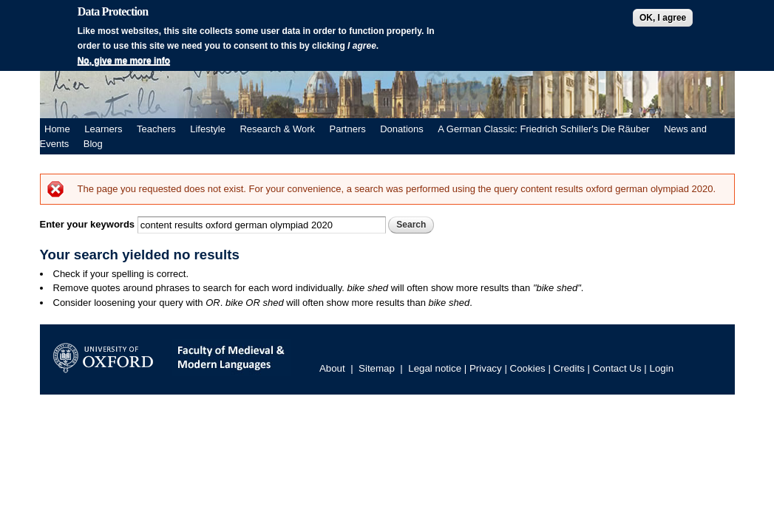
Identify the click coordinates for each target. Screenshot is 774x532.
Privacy (486, 368)
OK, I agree (663, 18)
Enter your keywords (89, 224)
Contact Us (617, 368)
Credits (569, 368)
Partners (348, 129)
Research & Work (277, 129)
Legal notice (435, 368)
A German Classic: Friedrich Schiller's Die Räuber (543, 129)
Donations (402, 129)
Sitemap (377, 368)
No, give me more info (124, 61)
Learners (103, 129)
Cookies (528, 368)
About (332, 368)
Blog (93, 144)
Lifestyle (208, 129)
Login (662, 368)
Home (57, 129)
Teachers (156, 129)
